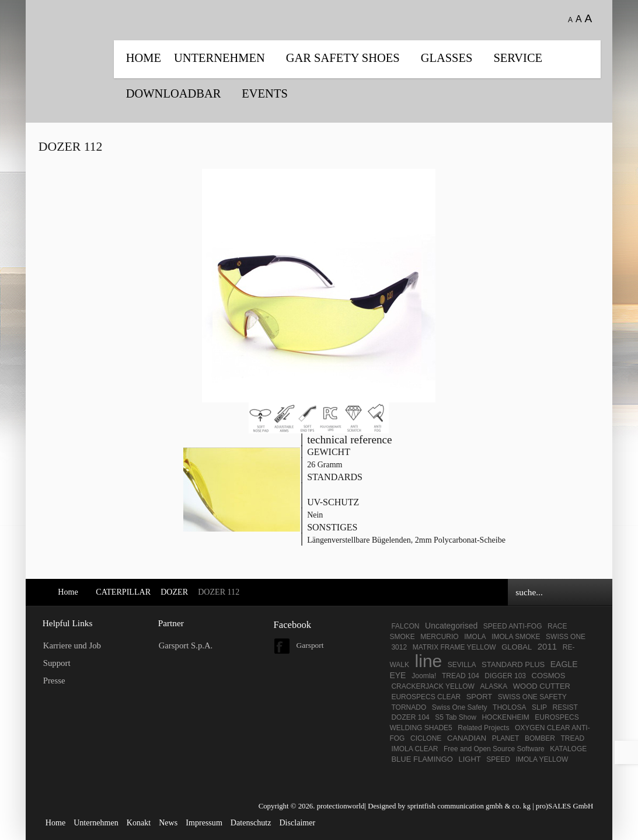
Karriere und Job (72, 645)
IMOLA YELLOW (542, 759)
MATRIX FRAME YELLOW (454, 647)
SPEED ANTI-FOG (513, 626)
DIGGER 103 (505, 676)
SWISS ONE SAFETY (532, 697)
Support (57, 663)
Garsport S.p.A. (186, 645)
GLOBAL (517, 647)
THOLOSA (509, 707)
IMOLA (475, 637)
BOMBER (540, 738)
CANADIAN (467, 738)
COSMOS (549, 676)
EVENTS (264, 93)
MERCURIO (439, 637)
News (168, 822)
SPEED (498, 759)
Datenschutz (251, 822)
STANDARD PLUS (513, 664)
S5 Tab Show (456, 717)
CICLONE (426, 738)
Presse (54, 681)
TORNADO (409, 707)
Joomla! (424, 676)
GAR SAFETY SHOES (343, 58)
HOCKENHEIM (505, 717)
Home (144, 58)
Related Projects (483, 728)
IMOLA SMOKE (516, 637)
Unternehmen (96, 822)
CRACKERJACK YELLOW (433, 686)
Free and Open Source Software (494, 749)
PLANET (506, 738)
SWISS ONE (566, 637)
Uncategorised (451, 626)
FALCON (405, 626)
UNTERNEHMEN (219, 58)
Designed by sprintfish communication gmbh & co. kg (449, 806)
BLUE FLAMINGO (422, 759)
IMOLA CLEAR (414, 749)
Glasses (447, 58)
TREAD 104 (461, 676)
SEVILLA (462, 665)
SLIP (539, 707)
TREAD (572, 738)
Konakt (139, 822)
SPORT (480, 697)
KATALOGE (568, 749)
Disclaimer (297, 822)
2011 (547, 646)
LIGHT (469, 759)
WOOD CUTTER (542, 686)
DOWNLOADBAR (174, 93)
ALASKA (494, 686)
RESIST (565, 707)
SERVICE (518, 58)
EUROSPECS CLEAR (426, 697)
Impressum (204, 822)
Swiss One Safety (460, 707)
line (429, 661)
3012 (399, 647)
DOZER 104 (410, 717)
